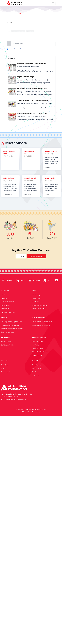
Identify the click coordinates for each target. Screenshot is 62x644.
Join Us (21, 256)
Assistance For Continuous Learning (12, 329)
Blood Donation (21, 31)
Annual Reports (6, 372)
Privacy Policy (26, 412)
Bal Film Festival (37, 355)
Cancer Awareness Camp (40, 305)
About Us (35, 372)
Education (4, 298)
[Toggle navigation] (53, 3)
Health (13, 31)
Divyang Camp (36, 298)
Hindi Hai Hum (36, 368)
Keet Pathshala (37, 345)
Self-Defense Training (8, 345)
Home (16, 14)
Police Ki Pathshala (38, 342)
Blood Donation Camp (39, 309)
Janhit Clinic (36, 302)
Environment (5, 309)
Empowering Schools (7, 332)
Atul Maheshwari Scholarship (10, 325)
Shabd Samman (37, 365)
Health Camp (36, 295)
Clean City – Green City (39, 348)
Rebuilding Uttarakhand (8, 312)
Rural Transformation (7, 302)
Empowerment (6, 305)
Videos (3, 368)
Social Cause (30, 31)
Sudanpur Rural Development (41, 325)
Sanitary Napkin (6, 342)
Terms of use (36, 412)
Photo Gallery (5, 365)
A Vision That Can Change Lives (42, 352)
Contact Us (36, 375)
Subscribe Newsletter (37, 256)
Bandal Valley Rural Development (42, 322)
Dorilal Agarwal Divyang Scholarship (12, 322)
